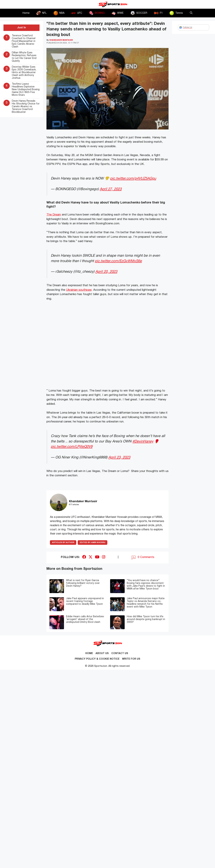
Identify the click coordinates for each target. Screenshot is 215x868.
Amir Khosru (93, 543)
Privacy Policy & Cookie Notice (97, 659)
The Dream (54, 215)
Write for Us (131, 659)
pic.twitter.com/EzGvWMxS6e (118, 261)
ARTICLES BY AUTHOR (63, 543)
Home (26, 13)
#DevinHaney (143, 441)
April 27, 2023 (111, 189)
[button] (191, 13)
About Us (102, 653)
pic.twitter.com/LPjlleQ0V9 (72, 447)
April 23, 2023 (119, 457)
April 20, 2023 (106, 272)
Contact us (120, 653)
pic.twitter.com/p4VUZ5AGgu (133, 179)
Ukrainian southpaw (79, 290)
